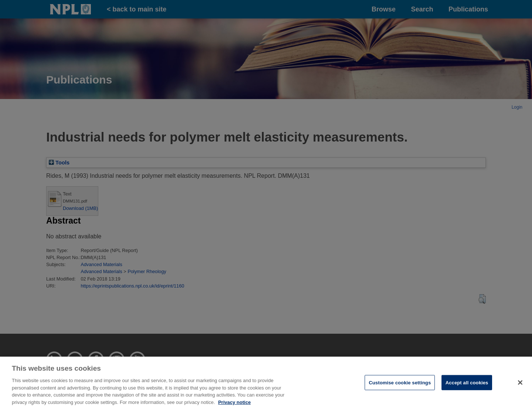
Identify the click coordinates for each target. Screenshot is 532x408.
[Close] (520, 385)
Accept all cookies (467, 385)
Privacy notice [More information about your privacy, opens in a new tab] (234, 404)
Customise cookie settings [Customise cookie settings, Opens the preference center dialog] (400, 385)
